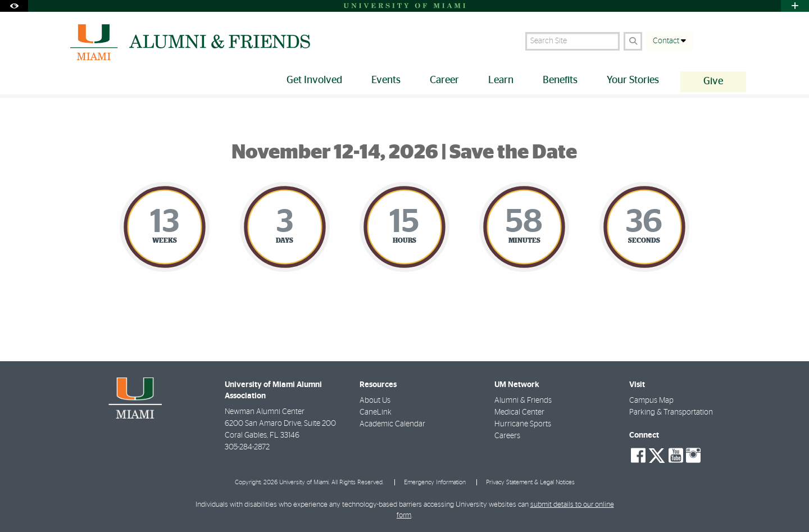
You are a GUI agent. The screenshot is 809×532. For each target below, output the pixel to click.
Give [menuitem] (713, 81)
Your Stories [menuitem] (633, 80)
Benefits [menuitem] (560, 80)
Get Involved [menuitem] (314, 80)
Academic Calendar (392, 424)
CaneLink (376, 412)
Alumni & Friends (523, 401)
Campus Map (651, 401)
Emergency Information (435, 482)
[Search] (633, 41)
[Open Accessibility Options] (14, 6)
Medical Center (519, 412)
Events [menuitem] (386, 80)
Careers (507, 436)
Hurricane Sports (523, 424)
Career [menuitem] (444, 80)
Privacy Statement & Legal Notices (530, 482)
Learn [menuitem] (501, 80)
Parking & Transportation (671, 412)
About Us (375, 401)
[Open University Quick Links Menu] (795, 6)
